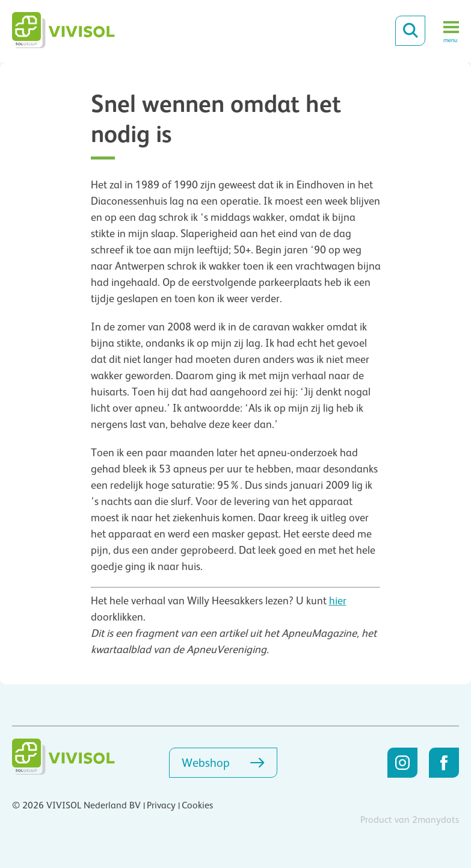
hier (338, 601)
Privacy (161, 805)
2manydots (436, 820)
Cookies (197, 805)
